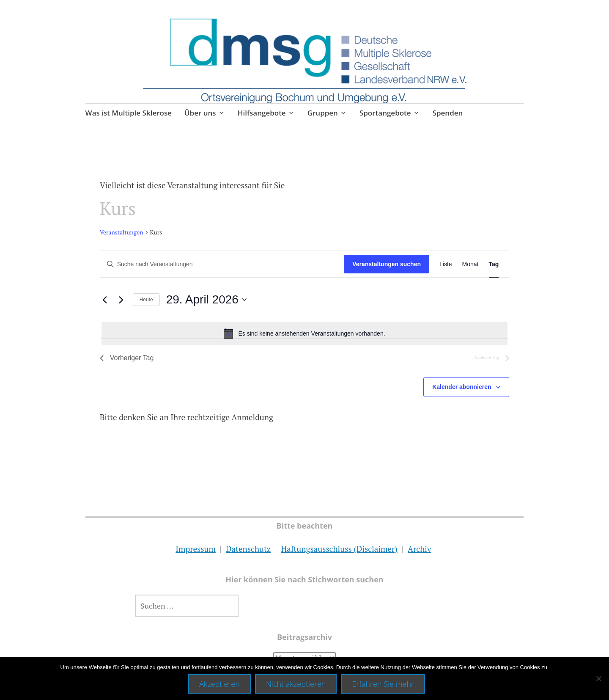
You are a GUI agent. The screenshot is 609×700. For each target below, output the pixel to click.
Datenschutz (248, 549)
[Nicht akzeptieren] (598, 678)
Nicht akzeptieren (296, 684)
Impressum (195, 549)
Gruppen (323, 113)
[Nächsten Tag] (121, 300)
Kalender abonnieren (462, 387)
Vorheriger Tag (127, 358)
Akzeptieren (219, 684)
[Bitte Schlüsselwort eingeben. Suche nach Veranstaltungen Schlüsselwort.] (222, 264)
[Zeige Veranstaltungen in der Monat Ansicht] (470, 264)
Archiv (420, 549)
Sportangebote (385, 113)
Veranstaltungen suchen (387, 264)
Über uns (200, 113)
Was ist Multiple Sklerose (129, 113)
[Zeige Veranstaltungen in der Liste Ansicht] (446, 264)
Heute (146, 300)
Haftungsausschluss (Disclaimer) (339, 549)
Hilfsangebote (262, 113)
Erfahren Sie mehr (383, 684)
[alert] (305, 333)
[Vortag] (105, 300)
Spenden (448, 113)
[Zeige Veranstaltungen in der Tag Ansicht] (494, 264)
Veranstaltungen (122, 232)
